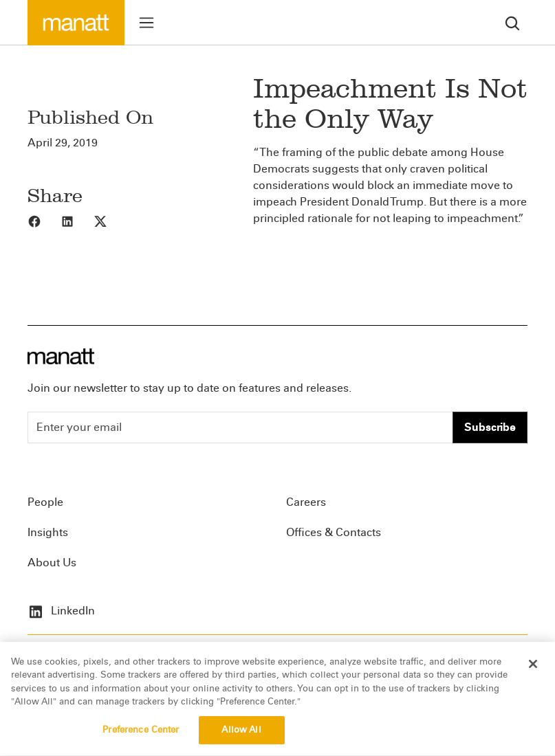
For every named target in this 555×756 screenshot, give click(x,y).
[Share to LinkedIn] (77, 221)
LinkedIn (61, 611)
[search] (512, 22)
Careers (306, 502)
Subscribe (490, 427)
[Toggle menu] (146, 23)
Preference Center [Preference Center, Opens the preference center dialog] (141, 737)
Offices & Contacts (334, 532)
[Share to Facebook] (44, 221)
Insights (48, 532)
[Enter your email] (240, 427)
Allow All (241, 737)
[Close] (533, 671)
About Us (52, 563)
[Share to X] (110, 221)
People (45, 502)
